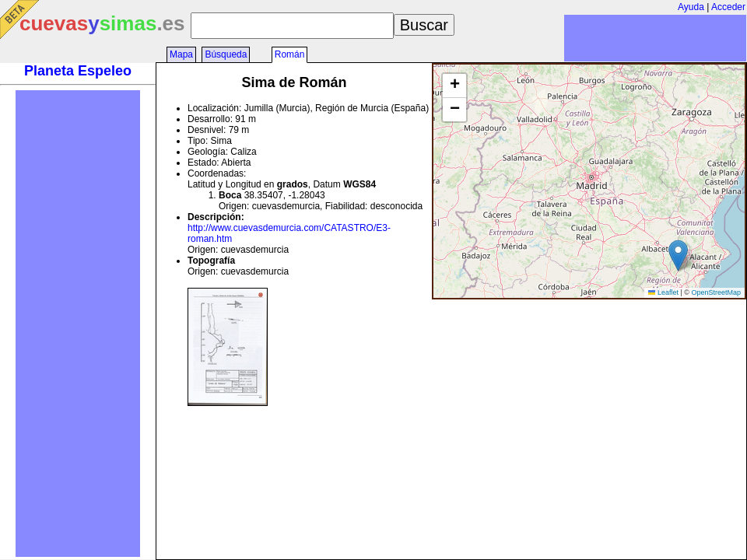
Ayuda (691, 7)
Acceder (728, 7)
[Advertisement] (78, 324)
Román (290, 54)
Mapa (181, 54)
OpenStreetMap (716, 292)
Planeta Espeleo (78, 71)
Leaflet (663, 292)
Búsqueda (226, 54)
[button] (678, 255)
